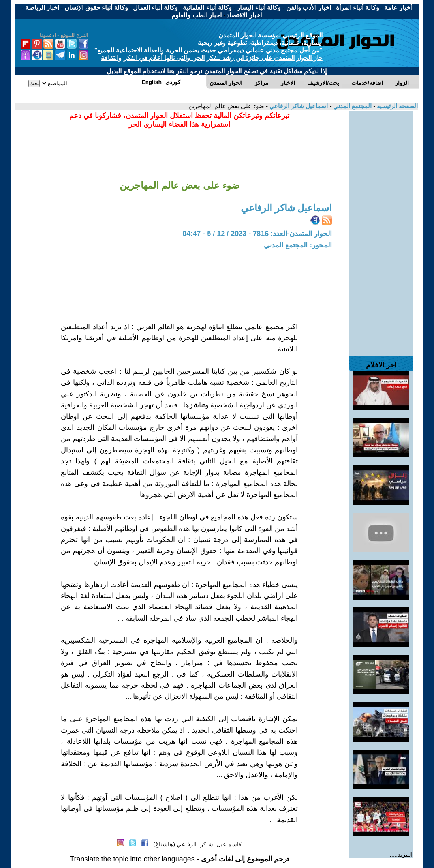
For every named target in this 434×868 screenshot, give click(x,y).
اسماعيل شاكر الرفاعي (298, 106)
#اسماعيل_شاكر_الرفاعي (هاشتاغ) (197, 844)
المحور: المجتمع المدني (298, 245)
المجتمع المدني (352, 106)
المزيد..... (401, 854)
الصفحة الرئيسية (396, 106)
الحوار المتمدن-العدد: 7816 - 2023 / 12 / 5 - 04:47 (257, 234)
